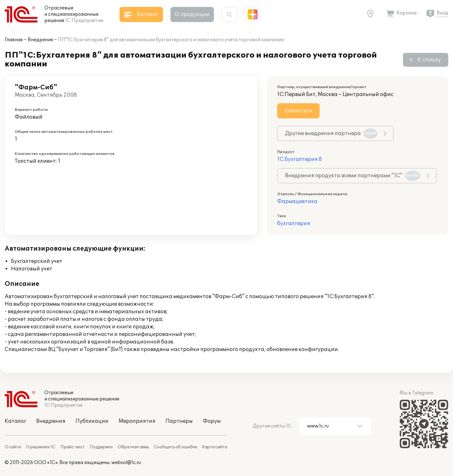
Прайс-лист (73, 447)
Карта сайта (215, 447)
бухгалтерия (294, 224)
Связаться (298, 111)
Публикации (92, 421)
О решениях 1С (41, 447)
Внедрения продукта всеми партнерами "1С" (353, 176)
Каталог (15, 421)
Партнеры (179, 421)
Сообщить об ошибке (175, 447)
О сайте (13, 447)
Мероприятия (137, 421)
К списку (429, 60)
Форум (212, 421)
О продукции (192, 14)
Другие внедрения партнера (331, 133)
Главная (14, 40)
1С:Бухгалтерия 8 (299, 159)
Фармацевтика (297, 201)
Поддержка (101, 447)
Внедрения (40, 40)
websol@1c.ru (126, 463)
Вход (442, 13)
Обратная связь (133, 447)
